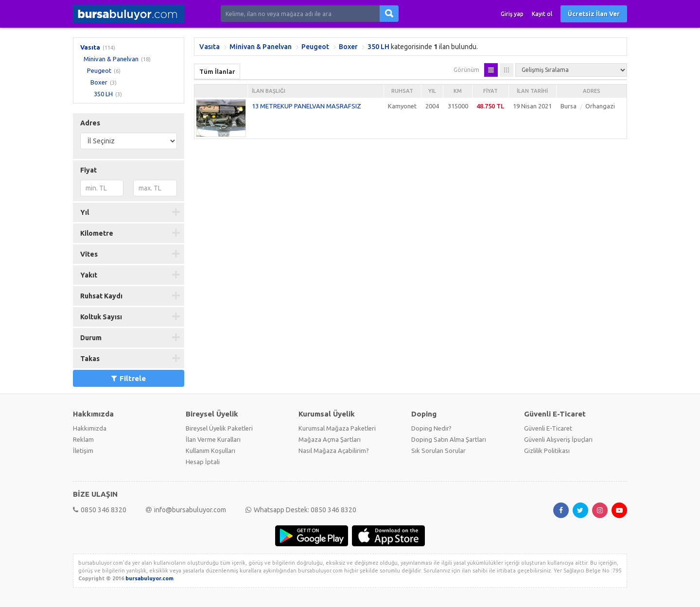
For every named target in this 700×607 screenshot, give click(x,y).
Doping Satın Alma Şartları (449, 439)
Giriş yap (512, 14)
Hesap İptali (203, 462)
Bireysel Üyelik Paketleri (219, 428)
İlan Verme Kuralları (213, 439)
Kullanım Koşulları (210, 451)
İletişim (83, 451)
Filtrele (129, 378)
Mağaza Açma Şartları (330, 439)
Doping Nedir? (431, 428)
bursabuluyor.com (149, 578)
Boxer (99, 82)
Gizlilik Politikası (547, 451)
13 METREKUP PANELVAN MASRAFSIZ (306, 106)
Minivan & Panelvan (111, 59)
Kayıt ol (542, 14)
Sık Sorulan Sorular (438, 451)
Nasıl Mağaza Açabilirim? (334, 451)
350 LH (103, 94)
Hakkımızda (90, 428)
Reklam (83, 439)
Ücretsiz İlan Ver (594, 14)
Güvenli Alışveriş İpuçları (558, 439)
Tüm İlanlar (217, 71)
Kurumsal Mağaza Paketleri (337, 428)
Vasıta (90, 47)
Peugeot (99, 70)
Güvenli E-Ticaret (548, 428)
